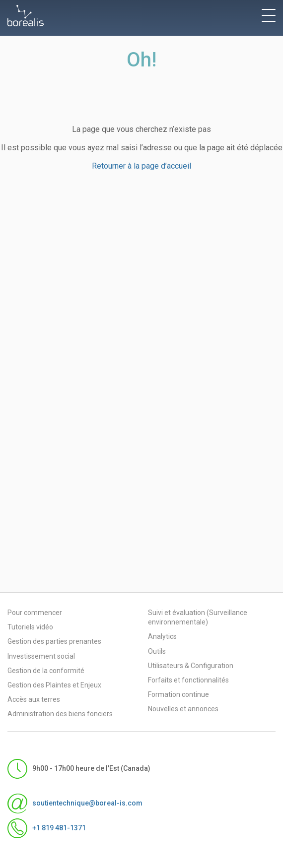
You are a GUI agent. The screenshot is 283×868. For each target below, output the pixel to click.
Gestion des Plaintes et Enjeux (54, 685)
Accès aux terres (34, 699)
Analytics (162, 636)
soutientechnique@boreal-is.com (75, 804)
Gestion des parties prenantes (54, 641)
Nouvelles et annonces (183, 709)
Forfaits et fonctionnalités (188, 680)
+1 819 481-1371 (47, 828)
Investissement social (41, 656)
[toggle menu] (269, 15)
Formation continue (178, 694)
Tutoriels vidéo (30, 627)
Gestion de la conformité (46, 671)
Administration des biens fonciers (60, 714)
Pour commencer (35, 613)
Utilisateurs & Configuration (191, 666)
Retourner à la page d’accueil (141, 166)
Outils (157, 651)
